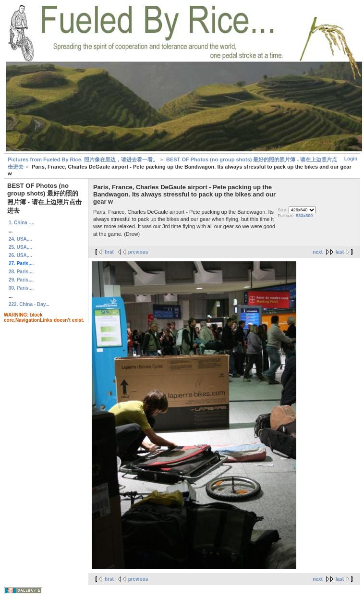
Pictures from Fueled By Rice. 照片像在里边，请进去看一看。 (83, 159)
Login (351, 159)
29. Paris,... (21, 280)
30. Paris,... (21, 288)
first (109, 252)
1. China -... (21, 223)
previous (138, 252)
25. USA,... (20, 247)
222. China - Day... (29, 304)
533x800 (304, 216)
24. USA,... (20, 239)
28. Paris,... (21, 272)
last (340, 252)
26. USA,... (20, 255)
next (318, 252)
